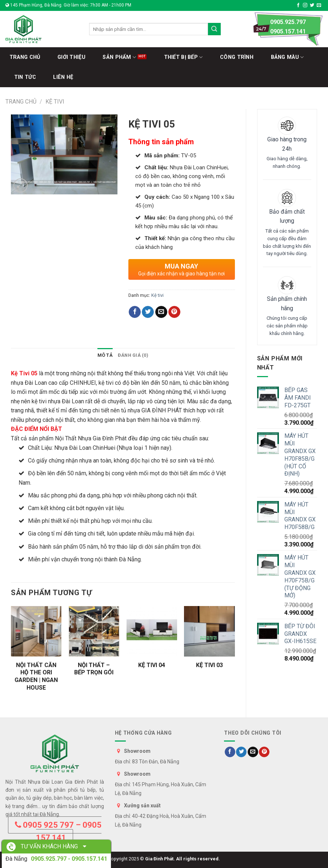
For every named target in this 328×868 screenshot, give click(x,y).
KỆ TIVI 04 (152, 665)
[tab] (105, 355)
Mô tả (105, 355)
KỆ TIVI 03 (209, 665)
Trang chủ (21, 102)
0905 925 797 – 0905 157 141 (58, 831)
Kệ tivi (55, 102)
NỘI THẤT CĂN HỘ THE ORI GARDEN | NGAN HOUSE (36, 676)
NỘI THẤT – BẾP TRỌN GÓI (94, 669)
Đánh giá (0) (133, 355)
